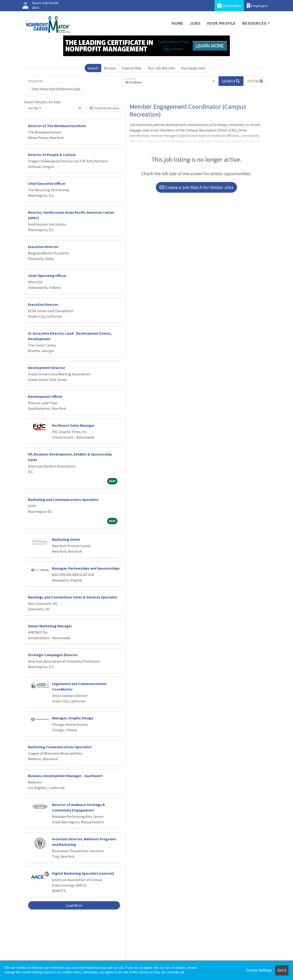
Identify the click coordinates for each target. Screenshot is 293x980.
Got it (282, 970)
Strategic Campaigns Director (53, 655)
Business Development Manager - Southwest (65, 776)
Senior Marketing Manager (50, 626)
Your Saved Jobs (193, 68)
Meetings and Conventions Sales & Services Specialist (73, 597)
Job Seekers (229, 6)
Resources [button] (254, 23)
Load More (74, 905)
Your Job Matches (161, 68)
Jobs (195, 23)
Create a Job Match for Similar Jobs (196, 187)
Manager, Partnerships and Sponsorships (86, 568)
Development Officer (45, 396)
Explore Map (132, 68)
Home (178, 23)
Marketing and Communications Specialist (63, 500)
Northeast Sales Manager (73, 425)
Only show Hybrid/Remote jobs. (56, 89)
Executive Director (43, 247)
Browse (110, 68)
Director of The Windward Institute (57, 126)
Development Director (46, 368)
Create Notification (104, 108)
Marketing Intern (66, 539)
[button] (255, 81)
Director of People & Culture (52, 155)
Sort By (33, 108)
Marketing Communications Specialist (60, 747)
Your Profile (221, 23)
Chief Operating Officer (47, 276)
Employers (257, 6)
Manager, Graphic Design (73, 718)
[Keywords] (74, 81)
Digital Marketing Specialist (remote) (83, 873)
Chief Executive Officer (47, 183)
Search (93, 68)
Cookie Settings (259, 970)
